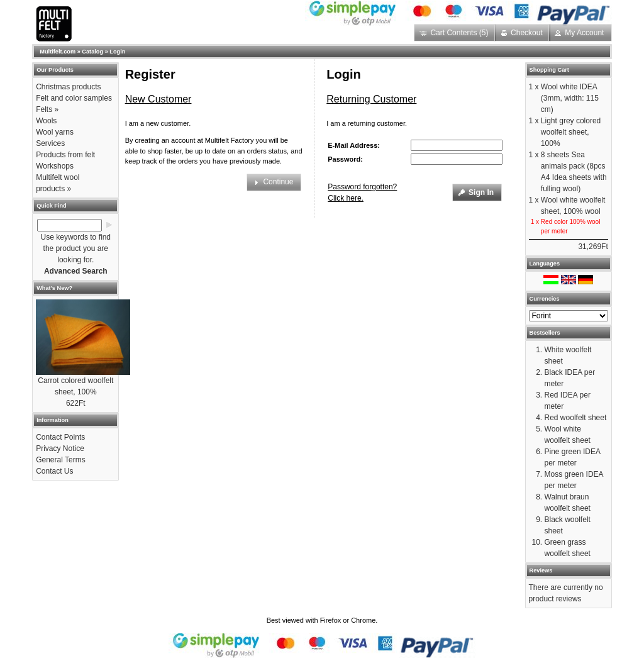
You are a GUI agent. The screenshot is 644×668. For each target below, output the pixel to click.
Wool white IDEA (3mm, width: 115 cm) (570, 98)
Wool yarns (55, 132)
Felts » (47, 109)
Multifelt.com (58, 52)
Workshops (55, 166)
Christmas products (68, 87)
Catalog (92, 52)
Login (117, 52)
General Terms (60, 460)
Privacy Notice (60, 448)
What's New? (54, 288)
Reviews (541, 571)
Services (50, 143)
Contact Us (54, 471)
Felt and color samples (74, 98)
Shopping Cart (549, 70)
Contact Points (60, 437)
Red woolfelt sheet (576, 418)
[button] (455, 33)
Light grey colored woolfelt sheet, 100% (571, 132)
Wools (46, 121)
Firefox (331, 620)
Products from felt (65, 155)
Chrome (363, 620)
